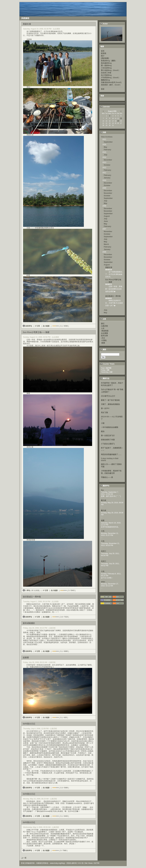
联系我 (104, 53)
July (106, 155)
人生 (103, 328)
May (105, 147)
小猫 (103, 423)
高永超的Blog (106, 63)
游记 (103, 324)
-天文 (103, 338)
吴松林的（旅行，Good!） (111, 85)
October (107, 165)
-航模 (103, 343)
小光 (103, 531)
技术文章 (104, 336)
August (107, 216)
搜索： (104, 350)
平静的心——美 (107, 477)
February (107, 150)
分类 (103, 319)
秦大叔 (104, 500)
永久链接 (46, 326)
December (108, 160)
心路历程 (104, 326)
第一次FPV (105, 408)
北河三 (104, 551)
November (108, 193)
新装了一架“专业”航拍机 (110, 400)
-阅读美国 (105, 331)
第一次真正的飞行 (108, 436)
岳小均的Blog (106, 75)
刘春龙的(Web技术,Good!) (111, 82)
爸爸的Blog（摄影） (109, 61)
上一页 (24, 858)
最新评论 (105, 486)
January (107, 178)
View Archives (107, 137)
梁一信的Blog (106, 66)
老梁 (103, 521)
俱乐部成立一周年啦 (113, 296)
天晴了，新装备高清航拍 (110, 404)
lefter (103, 582)
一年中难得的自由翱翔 (109, 427)
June (106, 221)
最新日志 (105, 378)
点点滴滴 (104, 333)
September (108, 142)
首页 (103, 51)
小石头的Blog (106, 68)
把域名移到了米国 (108, 440)
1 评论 (27, 590)
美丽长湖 (109, 267)
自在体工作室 (106, 73)
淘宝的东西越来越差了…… (111, 454)
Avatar (104, 24)
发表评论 (28, 326)
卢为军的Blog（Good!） (110, 78)
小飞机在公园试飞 (108, 444)
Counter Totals (108, 364)
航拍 (103, 431)
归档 (103, 132)
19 (118, 121)
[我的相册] (105, 58)
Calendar (105, 107)
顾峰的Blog (105, 80)
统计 (103, 56)
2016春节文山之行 (108, 396)
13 (121, 118)
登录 (103, 89)
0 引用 (37, 326)
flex (102, 490)
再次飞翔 (104, 413)
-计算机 (104, 340)
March (106, 244)
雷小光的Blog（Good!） (110, 70)
